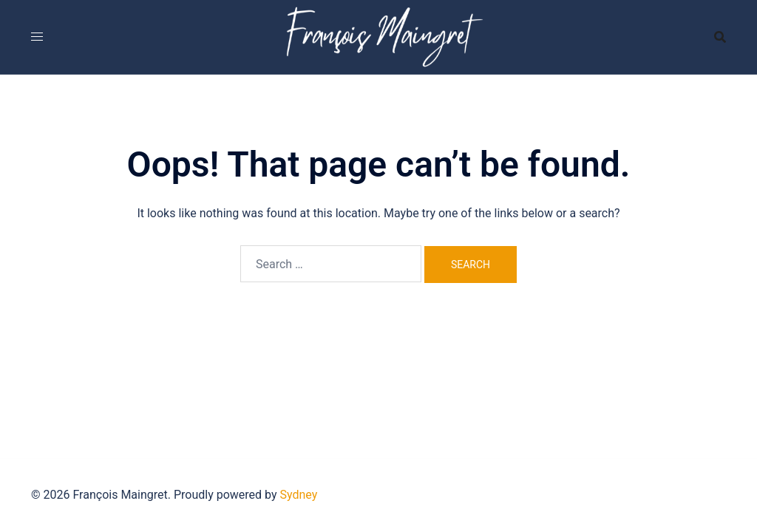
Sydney (299, 495)
